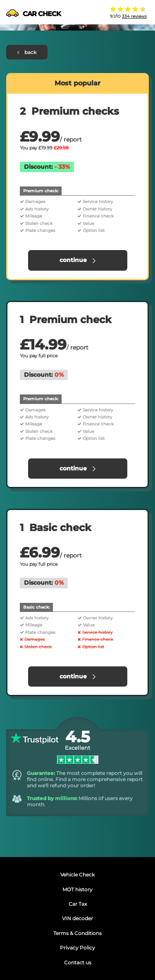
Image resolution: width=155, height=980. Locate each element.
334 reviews (134, 16)
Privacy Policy (77, 948)
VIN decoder (77, 918)
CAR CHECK (33, 14)
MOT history (77, 889)
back (27, 52)
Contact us (78, 962)
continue (77, 260)
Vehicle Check (77, 875)
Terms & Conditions (77, 933)
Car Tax (78, 904)
